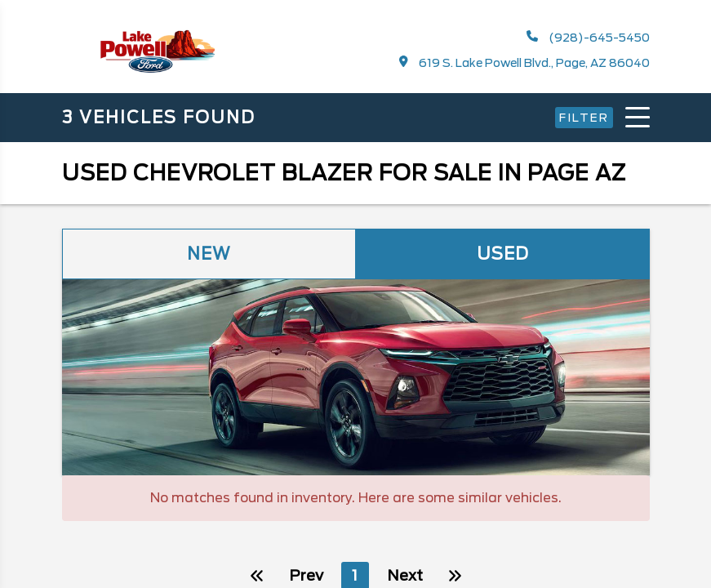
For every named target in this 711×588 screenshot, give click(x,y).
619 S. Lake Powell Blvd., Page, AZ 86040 (524, 62)
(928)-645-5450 (588, 37)
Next (483, 530)
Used (503, 254)
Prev (228, 530)
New (209, 254)
